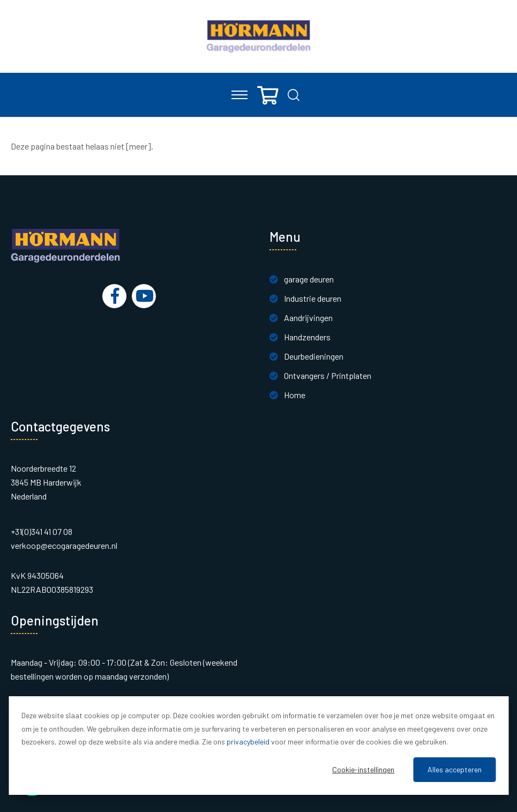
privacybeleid (248, 742)
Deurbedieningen (314, 356)
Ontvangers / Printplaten (328, 375)
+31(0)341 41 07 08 (42, 531)
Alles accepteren (455, 769)
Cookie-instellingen (363, 769)
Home (295, 395)
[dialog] (258, 746)
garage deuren (309, 279)
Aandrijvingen (308, 318)
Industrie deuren (313, 298)
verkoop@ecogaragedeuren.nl (64, 545)
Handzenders (307, 337)
